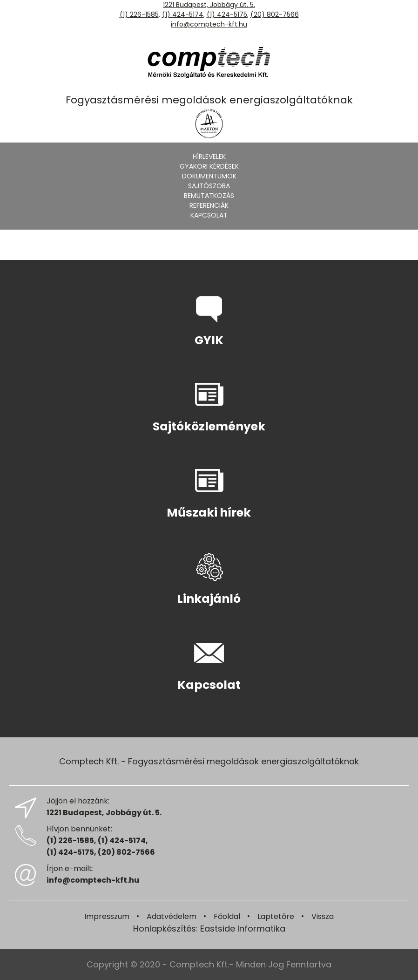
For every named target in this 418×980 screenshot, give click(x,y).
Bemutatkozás (209, 196)
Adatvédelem (172, 916)
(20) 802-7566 (275, 14)
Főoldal (227, 916)
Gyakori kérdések (209, 166)
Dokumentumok (209, 176)
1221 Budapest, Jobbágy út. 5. (209, 5)
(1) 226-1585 (139, 14)
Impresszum (107, 916)
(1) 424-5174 (183, 14)
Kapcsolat (209, 215)
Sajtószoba (209, 186)
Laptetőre (276, 916)
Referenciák (209, 205)
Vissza (323, 916)
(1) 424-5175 (227, 14)
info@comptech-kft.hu (209, 24)
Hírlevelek (209, 157)
